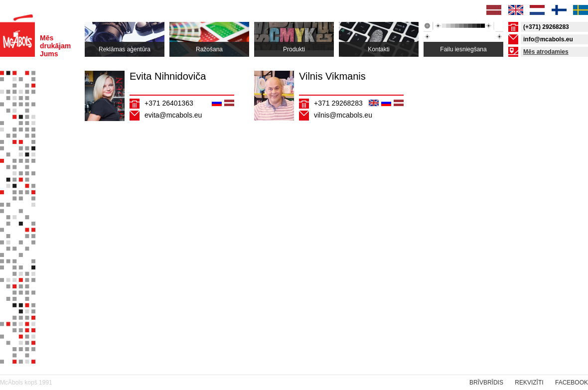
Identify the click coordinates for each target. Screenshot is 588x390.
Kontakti (378, 49)
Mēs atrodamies (546, 52)
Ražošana (209, 49)
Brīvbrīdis (486, 383)
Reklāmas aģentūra (125, 49)
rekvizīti (529, 383)
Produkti (294, 49)
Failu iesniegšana (463, 49)
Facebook (572, 383)
